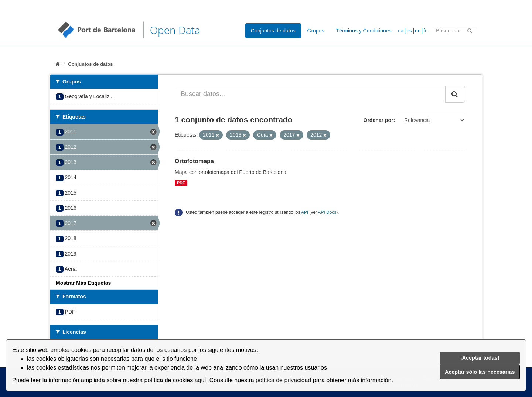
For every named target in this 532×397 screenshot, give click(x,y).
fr (425, 31)
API (305, 212)
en (418, 31)
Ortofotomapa (194, 161)
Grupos (316, 31)
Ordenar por (378, 120)
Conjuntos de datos (273, 31)
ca (401, 31)
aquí (200, 380)
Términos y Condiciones (364, 31)
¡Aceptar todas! (480, 358)
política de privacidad (283, 380)
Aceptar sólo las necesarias (480, 372)
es (409, 31)
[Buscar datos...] (310, 94)
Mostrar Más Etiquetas (83, 283)
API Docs (327, 212)
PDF (181, 183)
